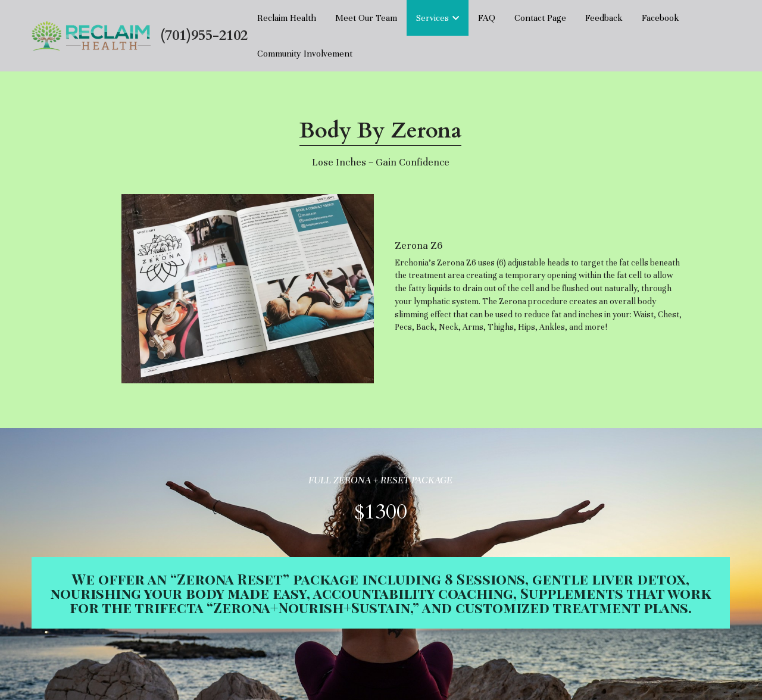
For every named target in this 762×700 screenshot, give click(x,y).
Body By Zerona (380, 131)
